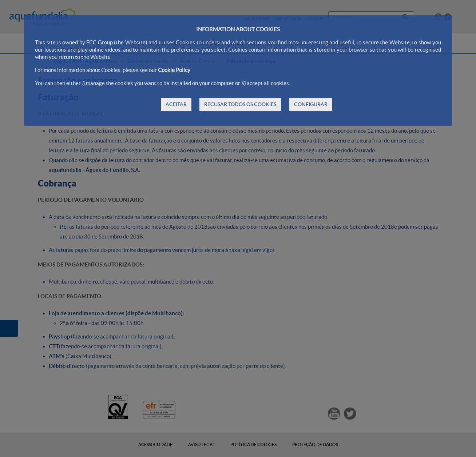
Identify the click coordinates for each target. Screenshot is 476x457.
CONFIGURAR (311, 104)
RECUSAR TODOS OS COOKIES (240, 104)
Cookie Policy (174, 70)
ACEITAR (176, 104)
